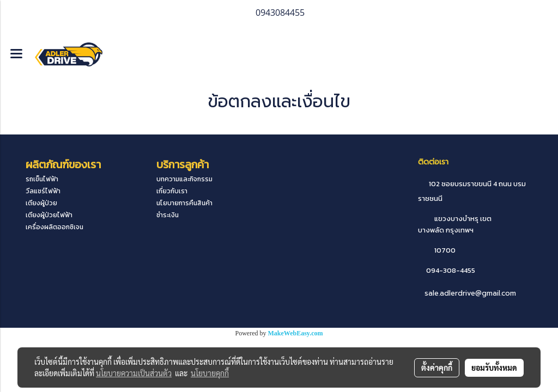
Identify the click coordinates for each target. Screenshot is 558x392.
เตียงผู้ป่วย (41, 203)
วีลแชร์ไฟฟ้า (43, 191)
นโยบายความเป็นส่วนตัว (134, 373)
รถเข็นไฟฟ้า (42, 179)
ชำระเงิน (168, 215)
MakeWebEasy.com (296, 333)
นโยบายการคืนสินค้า (184, 203)
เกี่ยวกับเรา (172, 191)
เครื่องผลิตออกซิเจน (54, 227)
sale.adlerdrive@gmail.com (470, 293)
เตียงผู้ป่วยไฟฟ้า (49, 215)
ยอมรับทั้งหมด (494, 367)
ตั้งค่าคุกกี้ (437, 367)
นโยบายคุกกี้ (210, 373)
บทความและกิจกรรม (184, 179)
